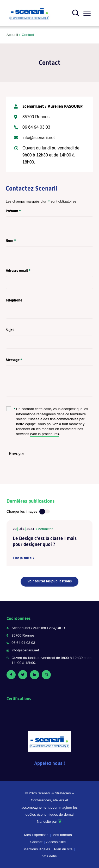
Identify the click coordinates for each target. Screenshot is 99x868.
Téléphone (14, 300)
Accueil (12, 35)
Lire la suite (22, 558)
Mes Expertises (36, 835)
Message (14, 360)
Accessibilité (56, 842)
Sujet (10, 330)
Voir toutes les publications (49, 581)
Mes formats (62, 835)
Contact (36, 842)
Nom (11, 241)
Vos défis (49, 856)
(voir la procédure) (45, 434)
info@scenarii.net (39, 138)
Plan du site (63, 849)
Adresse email (18, 271)
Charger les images (22, 511)
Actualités (46, 529)
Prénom (13, 211)
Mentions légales (37, 849)
